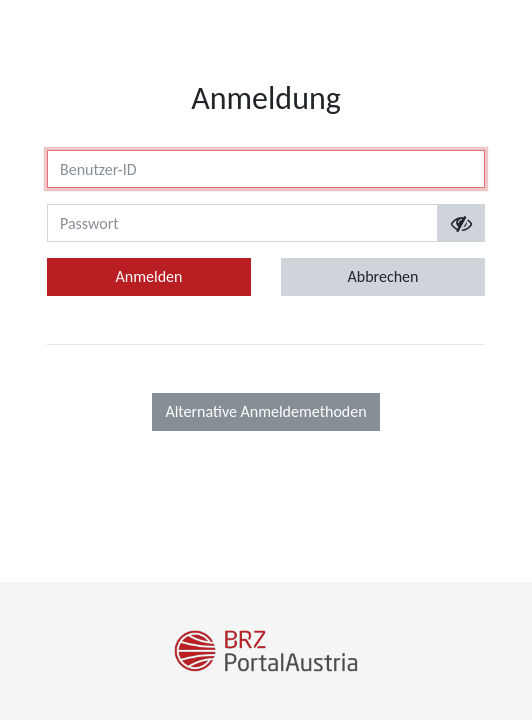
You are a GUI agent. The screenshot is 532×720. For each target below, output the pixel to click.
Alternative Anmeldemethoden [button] (265, 411)
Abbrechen (383, 276)
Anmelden (149, 276)
